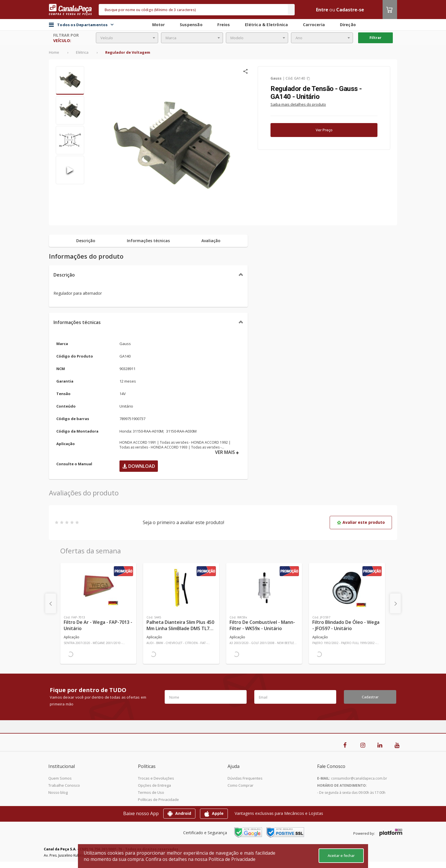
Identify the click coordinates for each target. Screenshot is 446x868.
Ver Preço (324, 130)
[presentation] (51, 603)
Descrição (64, 275)
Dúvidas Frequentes (245, 778)
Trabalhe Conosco (64, 785)
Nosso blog (58, 792)
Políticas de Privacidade (158, 800)
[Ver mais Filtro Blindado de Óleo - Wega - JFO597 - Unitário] (347, 588)
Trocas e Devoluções (156, 778)
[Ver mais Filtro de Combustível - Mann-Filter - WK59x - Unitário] (264, 588)
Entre (322, 10)
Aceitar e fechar (341, 855)
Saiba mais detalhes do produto (298, 104)
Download (139, 466)
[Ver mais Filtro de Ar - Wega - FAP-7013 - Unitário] (98, 588)
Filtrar (375, 38)
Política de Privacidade (232, 859)
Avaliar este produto (361, 522)
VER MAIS (227, 452)
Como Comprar (240, 785)
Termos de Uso (151, 792)
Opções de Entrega (154, 785)
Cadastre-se (350, 10)
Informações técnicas (77, 322)
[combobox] (127, 38)
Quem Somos (60, 778)
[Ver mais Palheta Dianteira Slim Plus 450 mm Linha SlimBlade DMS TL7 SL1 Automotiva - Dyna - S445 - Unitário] (181, 588)
